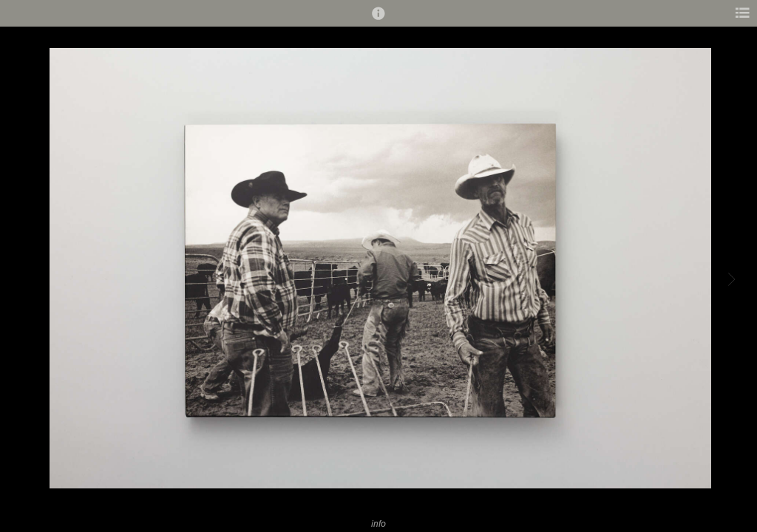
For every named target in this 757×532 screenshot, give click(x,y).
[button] (378, 20)
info (378, 524)
